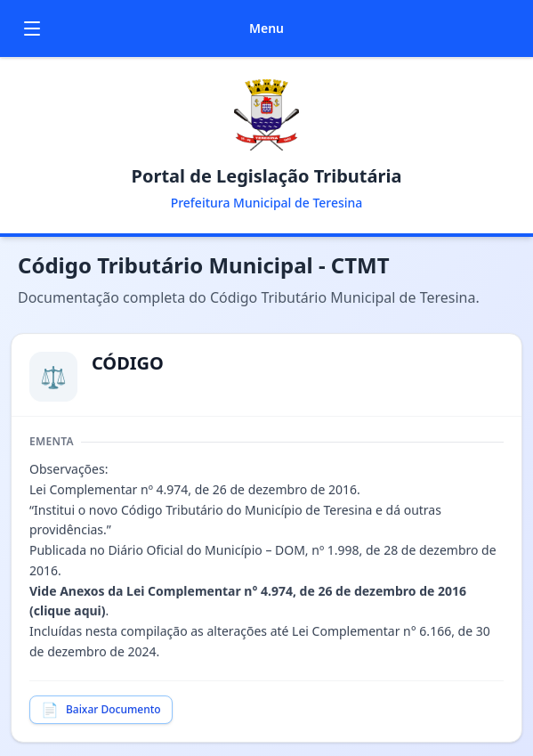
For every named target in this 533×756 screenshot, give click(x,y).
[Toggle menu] (32, 28)
